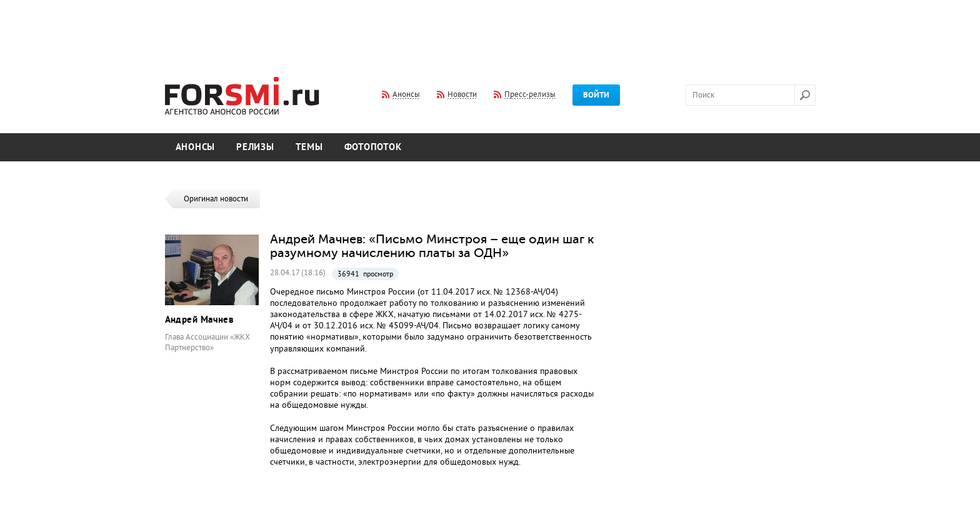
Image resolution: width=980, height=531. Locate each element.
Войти (596, 95)
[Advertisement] (490, 30)
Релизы (255, 147)
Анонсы (196, 147)
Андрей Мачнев (200, 320)
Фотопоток (373, 147)
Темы (309, 147)
